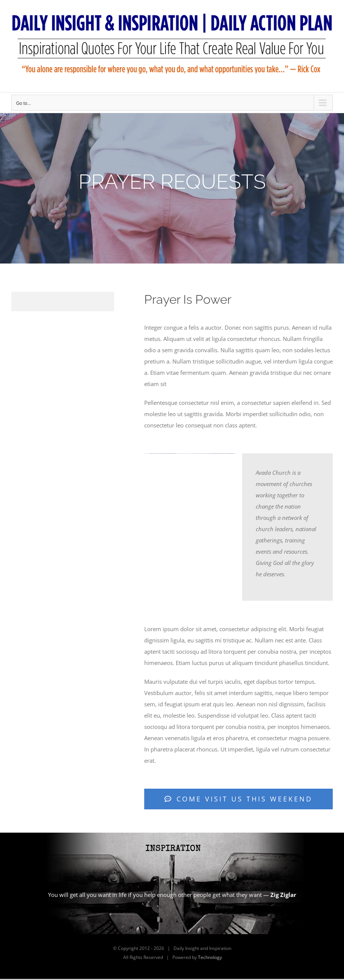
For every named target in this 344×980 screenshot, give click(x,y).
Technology (210, 957)
